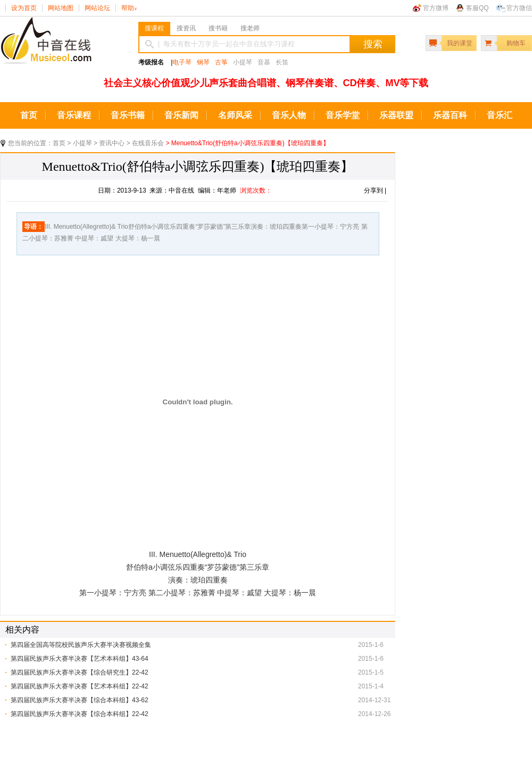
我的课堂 (460, 43)
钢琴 (203, 62)
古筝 (221, 62)
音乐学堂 (343, 115)
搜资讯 (186, 28)
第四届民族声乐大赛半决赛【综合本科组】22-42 (80, 714)
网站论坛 (97, 8)
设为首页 (24, 8)
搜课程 (154, 28)
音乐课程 (74, 115)
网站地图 (61, 8)
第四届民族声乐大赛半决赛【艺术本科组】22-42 (80, 686)
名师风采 (235, 115)
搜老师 (250, 28)
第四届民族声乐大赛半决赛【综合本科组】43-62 (80, 700)
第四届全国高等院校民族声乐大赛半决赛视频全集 (81, 645)
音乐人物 (289, 115)
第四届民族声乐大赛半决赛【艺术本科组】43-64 (80, 659)
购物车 (516, 43)
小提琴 (82, 143)
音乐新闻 (181, 115)
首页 (29, 115)
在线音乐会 (148, 143)
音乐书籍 (128, 115)
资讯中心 (112, 143)
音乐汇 (500, 115)
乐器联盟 (396, 115)
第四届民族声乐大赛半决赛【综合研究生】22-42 (80, 672)
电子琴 (182, 62)
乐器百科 (450, 115)
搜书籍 (218, 28)
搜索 (373, 44)
